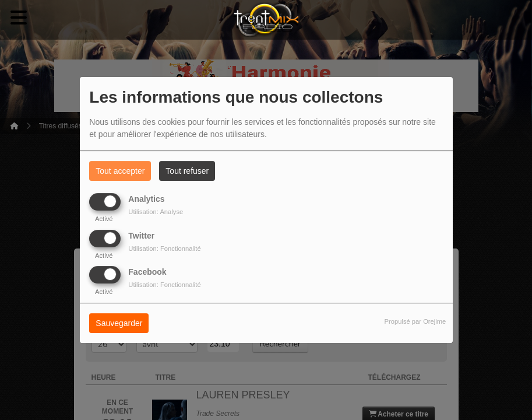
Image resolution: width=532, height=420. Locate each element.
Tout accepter (120, 171)
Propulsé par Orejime (415, 321)
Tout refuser (187, 171)
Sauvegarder (119, 323)
